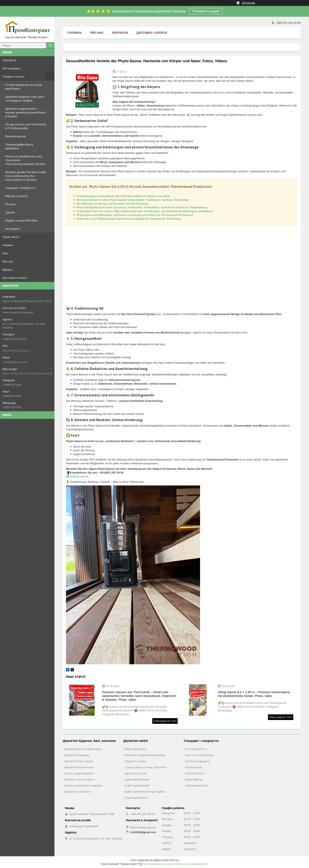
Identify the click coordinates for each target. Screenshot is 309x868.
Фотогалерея (11, 68)
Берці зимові (194, 779)
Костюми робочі (196, 749)
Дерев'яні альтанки (78, 791)
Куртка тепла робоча (200, 755)
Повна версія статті (165, 721)
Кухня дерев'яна (136, 798)
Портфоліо (10, 60)
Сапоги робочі (195, 773)
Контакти (120, 33)
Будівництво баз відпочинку (83, 749)
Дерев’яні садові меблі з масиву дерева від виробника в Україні (25, 112)
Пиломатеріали (16, 136)
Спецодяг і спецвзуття (20, 188)
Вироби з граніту (16, 196)
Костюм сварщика (197, 761)
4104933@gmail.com (15, 362)
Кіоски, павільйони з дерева (83, 785)
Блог (5, 253)
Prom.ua (174, 860)
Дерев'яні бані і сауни (79, 761)
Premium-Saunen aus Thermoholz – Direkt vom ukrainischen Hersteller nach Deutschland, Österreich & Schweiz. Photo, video (139, 696)
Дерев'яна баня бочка (79, 767)
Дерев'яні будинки (77, 755)
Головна (74, 33)
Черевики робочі (197, 785)
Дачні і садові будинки (79, 773)
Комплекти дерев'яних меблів (145, 755)
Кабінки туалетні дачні (80, 779)
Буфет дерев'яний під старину (145, 791)
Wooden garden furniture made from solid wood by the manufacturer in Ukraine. (26, 176)
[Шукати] (50, 45)
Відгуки (7, 270)
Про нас (8, 261)
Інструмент (13, 229)
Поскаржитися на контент (160, 864)
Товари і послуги (14, 77)
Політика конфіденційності (193, 864)
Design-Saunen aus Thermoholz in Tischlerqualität (26, 126)
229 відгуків (248, 3)
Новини (8, 245)
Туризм (10, 212)
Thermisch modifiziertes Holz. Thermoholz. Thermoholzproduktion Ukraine (25, 160)
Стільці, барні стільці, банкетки (145, 767)
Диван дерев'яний (137, 779)
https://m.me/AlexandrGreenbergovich (27, 373)
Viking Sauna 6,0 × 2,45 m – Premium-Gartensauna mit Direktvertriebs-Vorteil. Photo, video (254, 694)
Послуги (10, 204)
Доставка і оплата (15, 278)
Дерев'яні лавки (136, 761)
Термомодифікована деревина (19, 146)
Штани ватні (194, 767)
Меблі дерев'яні (135, 749)
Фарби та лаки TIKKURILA (22, 221)
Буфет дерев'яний (137, 785)
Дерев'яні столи (135, 773)
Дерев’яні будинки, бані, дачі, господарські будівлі (25, 99)
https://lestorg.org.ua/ (16, 350)
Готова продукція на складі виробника (23, 87)
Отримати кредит (206, 11)
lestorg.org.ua (79, 476)
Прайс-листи (11, 237)
